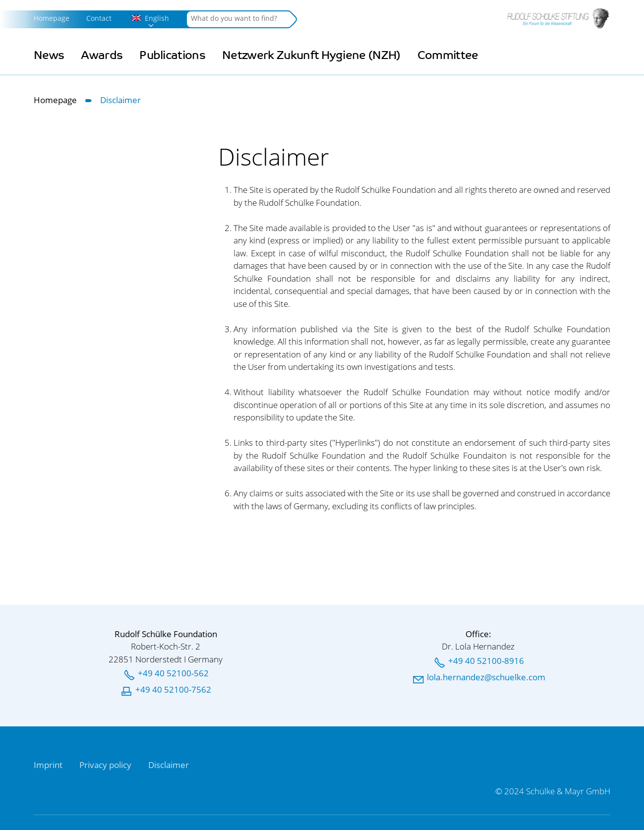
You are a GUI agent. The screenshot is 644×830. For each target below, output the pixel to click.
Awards (102, 56)
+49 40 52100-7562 (173, 689)
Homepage (52, 18)
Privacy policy (105, 765)
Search (292, 19)
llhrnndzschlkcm (486, 677)
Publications (172, 56)
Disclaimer (169, 765)
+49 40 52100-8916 (486, 661)
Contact (99, 18)
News (49, 56)
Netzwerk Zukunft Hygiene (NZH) (311, 56)
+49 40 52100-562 (173, 673)
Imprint (48, 765)
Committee (448, 56)
